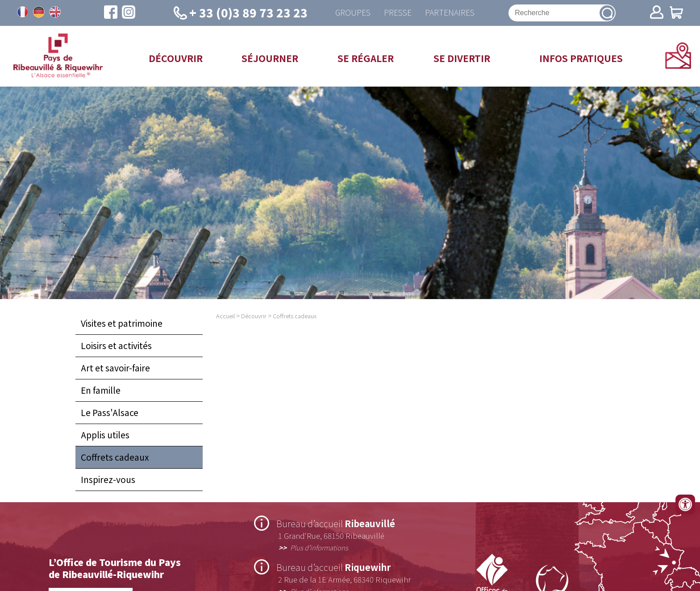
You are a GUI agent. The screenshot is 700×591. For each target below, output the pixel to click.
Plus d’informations (319, 547)
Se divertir (462, 58)
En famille (101, 390)
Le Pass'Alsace (110, 412)
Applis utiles (105, 435)
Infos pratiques (581, 58)
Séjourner (270, 58)
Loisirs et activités (116, 345)
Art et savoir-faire (115, 368)
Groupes (353, 13)
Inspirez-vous (108, 479)
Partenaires (450, 13)
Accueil (225, 316)
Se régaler (366, 58)
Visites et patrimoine (122, 323)
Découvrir (176, 58)
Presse (398, 13)
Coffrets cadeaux (115, 457)
